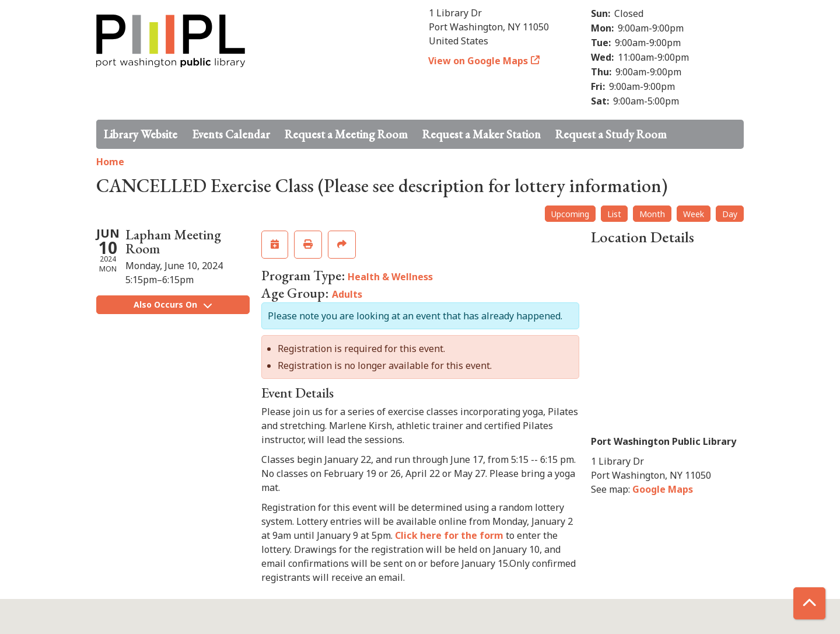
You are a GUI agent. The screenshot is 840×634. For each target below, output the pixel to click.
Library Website (141, 134)
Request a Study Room (611, 134)
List (614, 214)
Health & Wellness (390, 277)
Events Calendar (231, 134)
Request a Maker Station (482, 134)
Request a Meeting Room (346, 134)
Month (652, 214)
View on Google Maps (478, 61)
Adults (347, 294)
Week (694, 214)
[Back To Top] (809, 603)
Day (730, 214)
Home (110, 162)
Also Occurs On (173, 304)
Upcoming (570, 214)
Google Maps (663, 489)
